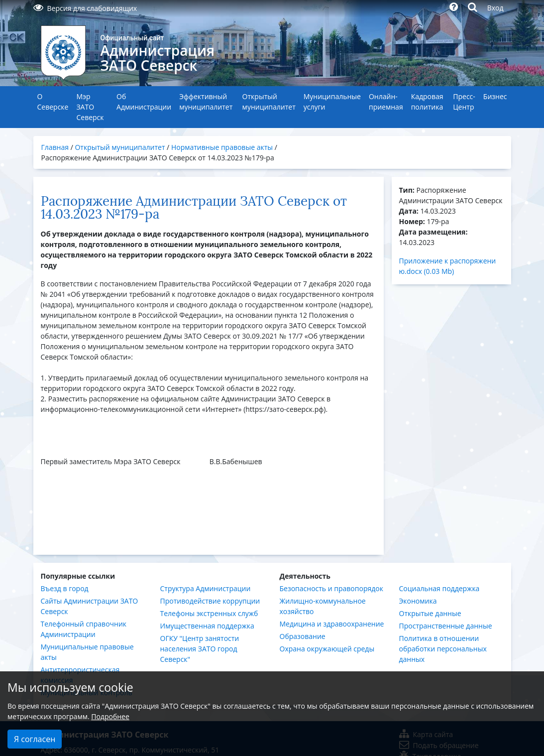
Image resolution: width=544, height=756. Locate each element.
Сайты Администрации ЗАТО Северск (90, 606)
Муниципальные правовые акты (87, 652)
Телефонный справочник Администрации (84, 629)
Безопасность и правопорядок (331, 588)
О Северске (53, 102)
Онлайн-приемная (386, 102)
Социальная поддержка (439, 588)
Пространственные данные (446, 626)
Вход (495, 8)
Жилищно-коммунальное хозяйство (323, 606)
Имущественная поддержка (207, 626)
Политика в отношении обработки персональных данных (443, 649)
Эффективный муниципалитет (206, 102)
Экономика (418, 601)
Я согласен (35, 739)
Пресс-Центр (464, 102)
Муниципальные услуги (332, 102)
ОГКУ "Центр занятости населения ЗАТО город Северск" (200, 649)
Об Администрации (144, 102)
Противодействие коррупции (210, 601)
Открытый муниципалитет (269, 102)
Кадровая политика (427, 102)
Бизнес (495, 96)
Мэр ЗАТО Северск (90, 107)
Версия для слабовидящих (85, 8)
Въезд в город (65, 588)
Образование (303, 636)
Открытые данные (430, 613)
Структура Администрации (206, 588)
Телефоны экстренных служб (209, 613)
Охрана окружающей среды (327, 649)
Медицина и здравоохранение (332, 624)
